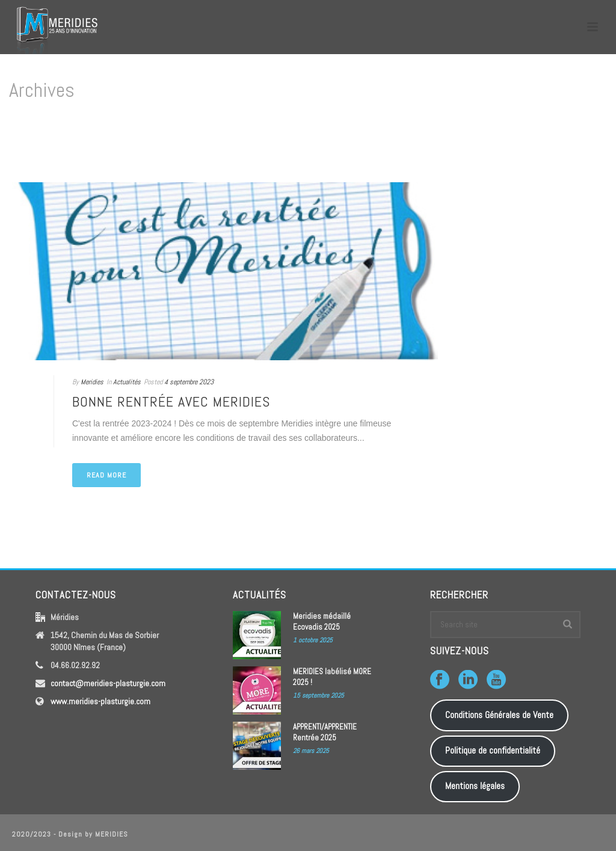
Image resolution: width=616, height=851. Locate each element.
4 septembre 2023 (189, 382)
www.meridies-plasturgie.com (100, 701)
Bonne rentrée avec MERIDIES (171, 401)
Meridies (92, 382)
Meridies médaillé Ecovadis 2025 (322, 622)
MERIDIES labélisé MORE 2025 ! (332, 677)
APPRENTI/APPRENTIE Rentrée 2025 (325, 732)
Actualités (127, 382)
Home (583, 141)
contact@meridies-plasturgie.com (108, 683)
